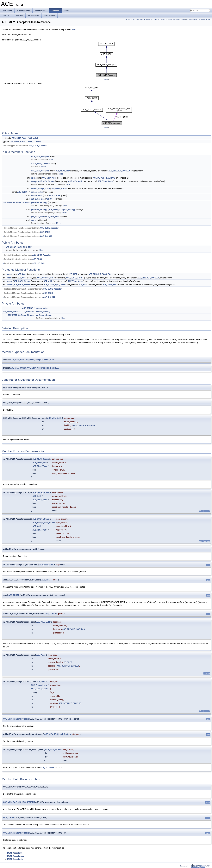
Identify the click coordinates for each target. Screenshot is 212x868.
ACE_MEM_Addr (19, 138)
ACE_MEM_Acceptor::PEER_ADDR (40, 360)
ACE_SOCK (45, 232)
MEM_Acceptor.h (15, 853)
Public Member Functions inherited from (30, 228)
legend (106, 79)
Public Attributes (159, 19)
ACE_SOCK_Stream (22, 281)
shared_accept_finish (40, 188)
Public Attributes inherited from (27, 255)
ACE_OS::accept (47, 767)
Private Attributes (192, 19)
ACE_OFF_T (51, 199)
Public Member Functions (144, 19)
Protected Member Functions (175, 19)
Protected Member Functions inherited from (32, 289)
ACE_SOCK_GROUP (75, 278)
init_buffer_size (38, 199)
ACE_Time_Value (105, 181)
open (33, 178)
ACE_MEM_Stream (18, 141)
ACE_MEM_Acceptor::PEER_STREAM (43, 368)
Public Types (130, 19)
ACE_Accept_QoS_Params (55, 285)
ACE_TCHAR (23, 192)
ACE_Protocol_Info (45, 278)
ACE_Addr (22, 274)
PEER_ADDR (33, 138)
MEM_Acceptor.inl (15, 859)
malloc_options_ (43, 312)
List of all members (205, 19)
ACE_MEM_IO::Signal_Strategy (16, 202)
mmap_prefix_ (42, 308)
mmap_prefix (37, 192)
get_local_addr (37, 217)
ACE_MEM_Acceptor (40, 157)
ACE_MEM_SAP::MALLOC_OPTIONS (19, 312)
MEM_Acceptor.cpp (16, 856)
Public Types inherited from (25, 146)
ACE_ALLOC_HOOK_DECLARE (18, 247)
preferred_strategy (39, 202)
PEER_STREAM (34, 141)
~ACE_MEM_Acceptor (41, 164)
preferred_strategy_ (45, 315)
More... (75, 30)
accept (34, 181)
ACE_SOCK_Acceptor (38, 146)
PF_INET (73, 274)
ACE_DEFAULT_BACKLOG (120, 171)
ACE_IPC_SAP (46, 236)
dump (34, 220)
